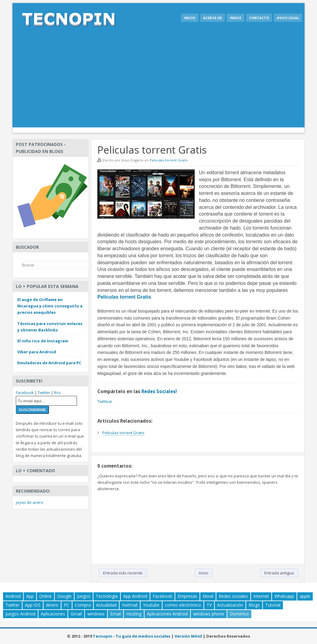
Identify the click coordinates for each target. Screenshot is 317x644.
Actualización (230, 605)
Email (115, 614)
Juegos (84, 596)
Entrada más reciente (123, 573)
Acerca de (212, 18)
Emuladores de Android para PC (49, 363)
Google (64, 596)
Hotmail (130, 605)
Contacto (259, 18)
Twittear (105, 401)
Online (45, 596)
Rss (57, 393)
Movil (208, 596)
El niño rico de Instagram (43, 341)
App (30, 596)
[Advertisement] (158, 82)
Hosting (134, 614)
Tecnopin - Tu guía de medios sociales (132, 636)
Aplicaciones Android (167, 614)
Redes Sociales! (159, 391)
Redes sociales (233, 596)
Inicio (190, 18)
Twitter (44, 393)
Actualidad (106, 605)
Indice (235, 18)
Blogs (254, 605)
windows (96, 614)
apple (305, 596)
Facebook (25, 393)
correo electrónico (183, 605)
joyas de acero (30, 502)
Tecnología (107, 596)
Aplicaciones (53, 614)
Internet (261, 596)
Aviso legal (288, 18)
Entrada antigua (279, 573)
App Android (135, 596)
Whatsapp (284, 596)
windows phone (209, 614)
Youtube (151, 605)
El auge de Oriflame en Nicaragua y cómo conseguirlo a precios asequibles (50, 306)
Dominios (239, 614)
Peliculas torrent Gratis (169, 160)
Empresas (187, 596)
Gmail (76, 614)
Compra (83, 605)
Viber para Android (37, 352)
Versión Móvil (188, 636)
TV (209, 605)
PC (67, 605)
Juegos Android (20, 614)
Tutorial (273, 605)
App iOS (33, 605)
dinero (52, 605)
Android (13, 596)
